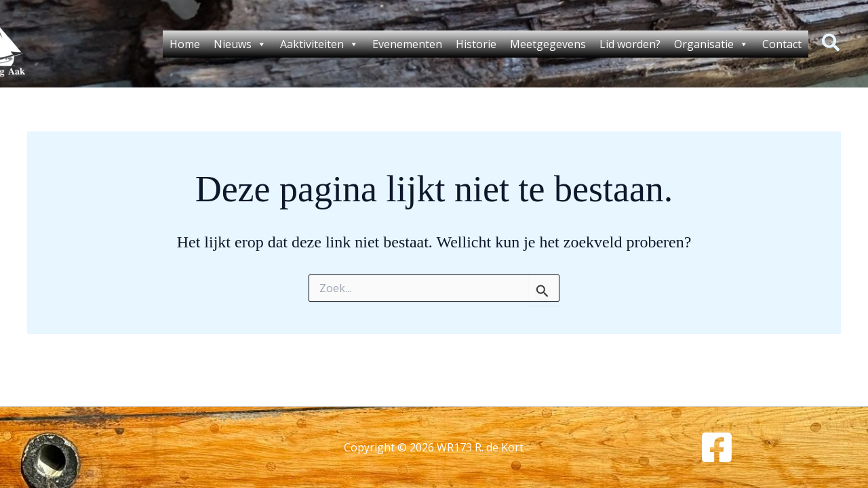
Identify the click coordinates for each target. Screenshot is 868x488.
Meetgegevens (548, 44)
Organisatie (711, 44)
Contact (782, 44)
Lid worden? (630, 44)
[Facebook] (717, 447)
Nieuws (240, 44)
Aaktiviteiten (319, 44)
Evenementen (407, 44)
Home (185, 44)
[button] (831, 44)
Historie (476, 44)
